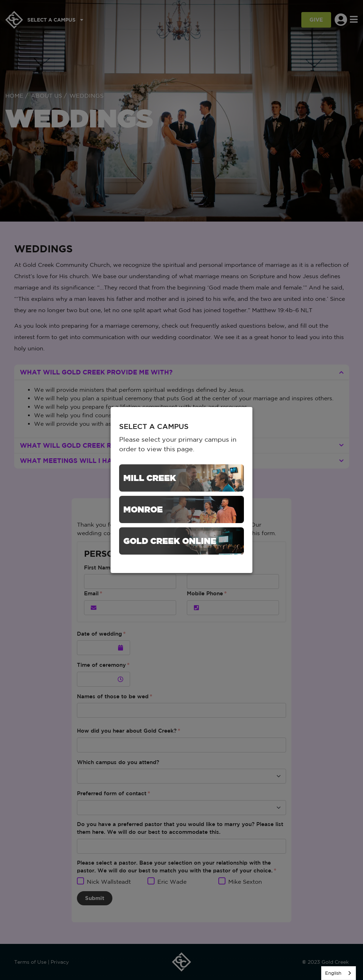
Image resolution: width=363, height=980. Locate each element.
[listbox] (339, 973)
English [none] (333, 973)
